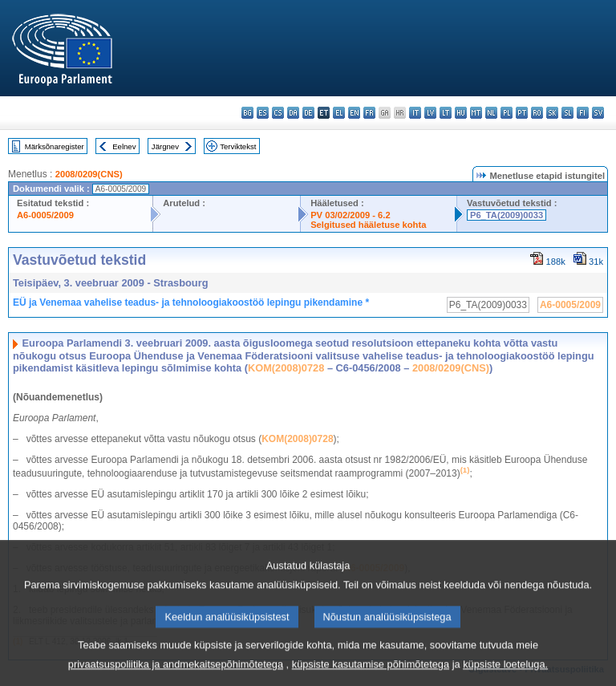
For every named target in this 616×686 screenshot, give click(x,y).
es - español (263, 113)
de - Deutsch (308, 113)
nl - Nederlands (491, 113)
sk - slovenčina (552, 113)
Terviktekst (238, 146)
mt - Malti (476, 113)
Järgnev (165, 146)
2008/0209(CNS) (89, 174)
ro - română (537, 113)
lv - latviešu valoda (430, 113)
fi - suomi (583, 113)
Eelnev (124, 146)
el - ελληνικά (339, 113)
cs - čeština (278, 113)
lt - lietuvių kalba (446, 113)
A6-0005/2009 (45, 215)
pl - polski (507, 113)
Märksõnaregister (55, 146)
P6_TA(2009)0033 (507, 215)
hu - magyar (461, 113)
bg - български (247, 113)
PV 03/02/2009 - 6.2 (351, 215)
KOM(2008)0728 (286, 368)
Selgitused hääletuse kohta (368, 225)
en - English (354, 113)
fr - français (369, 113)
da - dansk (293, 113)
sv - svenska (598, 113)
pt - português (522, 113)
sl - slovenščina (567, 113)
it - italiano (415, 113)
